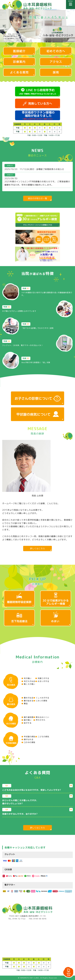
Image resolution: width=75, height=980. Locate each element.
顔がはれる (27, 739)
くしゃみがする (41, 698)
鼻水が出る (27, 698)
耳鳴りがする (42, 678)
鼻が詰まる (27, 701)
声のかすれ (39, 720)
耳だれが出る (28, 681)
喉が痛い (26, 720)
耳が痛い (26, 678)
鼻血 (25, 704)
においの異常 (40, 701)
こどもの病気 (42, 737)
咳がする (26, 723)
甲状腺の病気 (28, 737)
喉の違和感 (27, 717)
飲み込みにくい (41, 717)
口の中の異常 (28, 742)
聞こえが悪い (28, 684)
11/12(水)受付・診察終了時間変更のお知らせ (42, 169)
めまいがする (42, 681)
